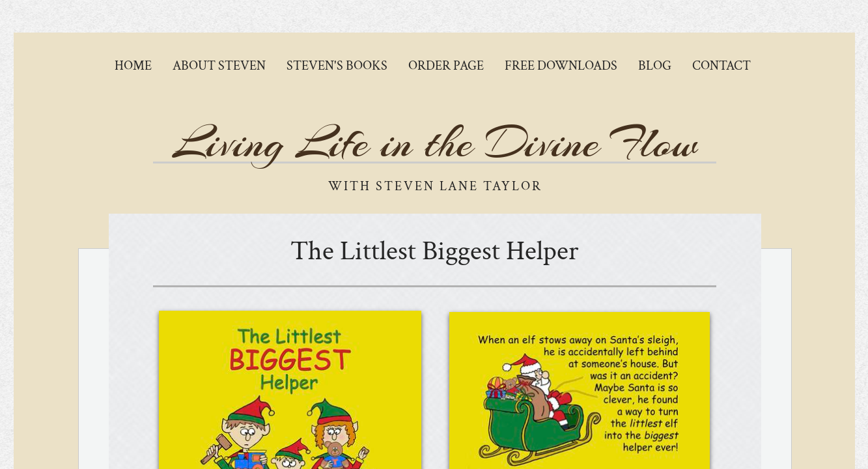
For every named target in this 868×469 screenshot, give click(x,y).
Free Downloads (561, 66)
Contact (721, 66)
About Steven (219, 66)
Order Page (446, 66)
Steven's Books (337, 66)
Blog (655, 66)
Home (133, 66)
